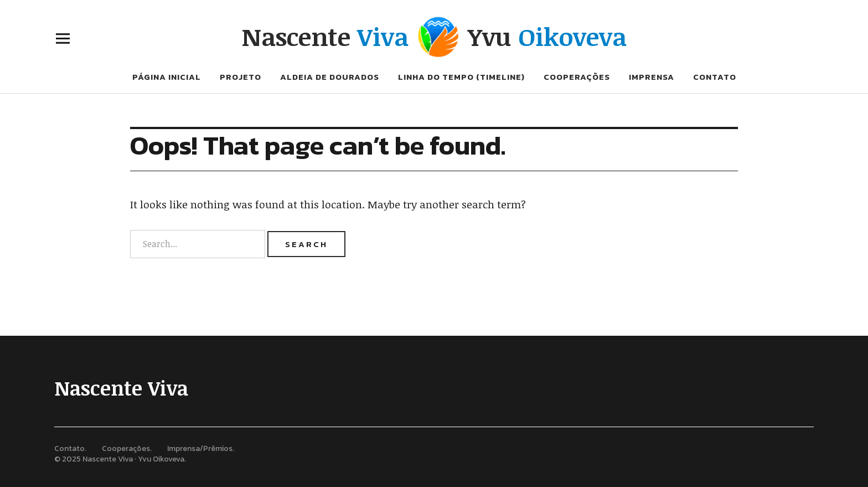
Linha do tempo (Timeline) (461, 77)
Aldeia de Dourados (330, 77)
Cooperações (577, 77)
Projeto (241, 77)
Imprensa (652, 77)
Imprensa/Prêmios (200, 448)
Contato (715, 77)
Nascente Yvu (434, 36)
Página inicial (167, 77)
